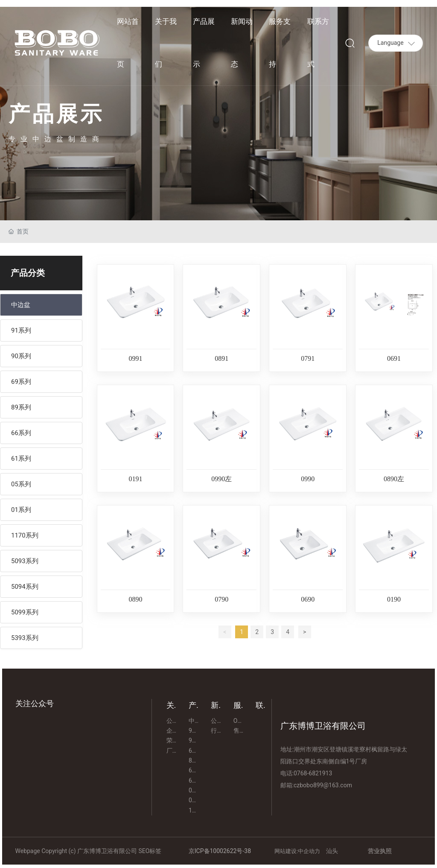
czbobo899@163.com (323, 785)
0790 (221, 599)
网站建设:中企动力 (298, 851)
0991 (135, 358)
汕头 (332, 851)
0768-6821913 (313, 773)
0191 (135, 479)
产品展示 (56, 114)
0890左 (394, 479)
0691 (394, 358)
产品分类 (28, 273)
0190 (394, 599)
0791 (308, 358)
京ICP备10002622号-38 (220, 851)
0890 (135, 599)
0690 (308, 599)
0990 (308, 479)
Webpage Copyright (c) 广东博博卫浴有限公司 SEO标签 (89, 851)
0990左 (221, 479)
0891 (221, 358)
